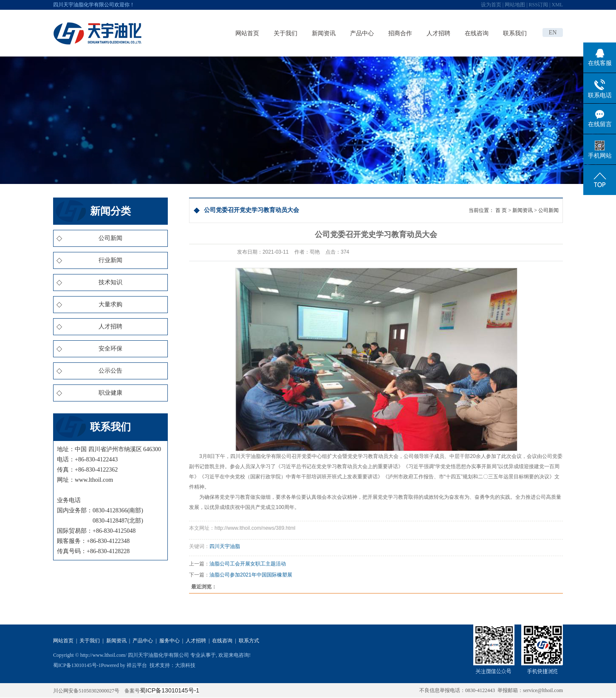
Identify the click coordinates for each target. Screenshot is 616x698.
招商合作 (400, 33)
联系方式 (249, 641)
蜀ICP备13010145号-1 (77, 665)
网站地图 (515, 5)
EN (553, 32)
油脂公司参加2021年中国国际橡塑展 (251, 575)
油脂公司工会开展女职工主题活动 (248, 564)
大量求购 (110, 304)
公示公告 (110, 371)
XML (557, 5)
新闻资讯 (324, 33)
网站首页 (247, 33)
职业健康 (110, 393)
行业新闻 (110, 260)
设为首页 (491, 5)
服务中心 (170, 641)
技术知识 (110, 282)
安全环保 (110, 349)
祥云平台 (137, 665)
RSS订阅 (538, 5)
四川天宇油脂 (225, 546)
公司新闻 (110, 238)
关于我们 (285, 33)
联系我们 (515, 33)
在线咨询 (477, 33)
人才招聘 (438, 33)
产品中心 (362, 33)
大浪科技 (185, 665)
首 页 (501, 210)
